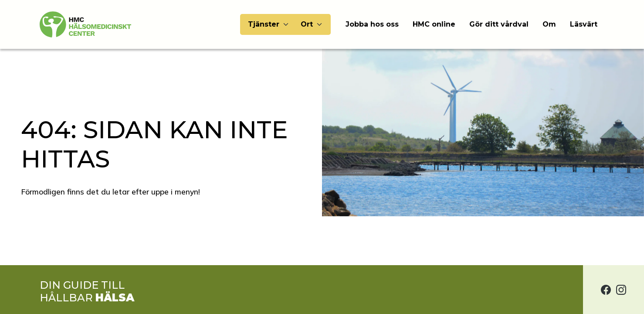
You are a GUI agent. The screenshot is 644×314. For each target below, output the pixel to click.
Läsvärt (584, 24)
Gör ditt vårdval (499, 24)
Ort (307, 24)
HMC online (434, 24)
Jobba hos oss (372, 24)
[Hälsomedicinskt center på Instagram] (621, 290)
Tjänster (264, 24)
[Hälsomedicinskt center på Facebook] (606, 290)
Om (549, 24)
